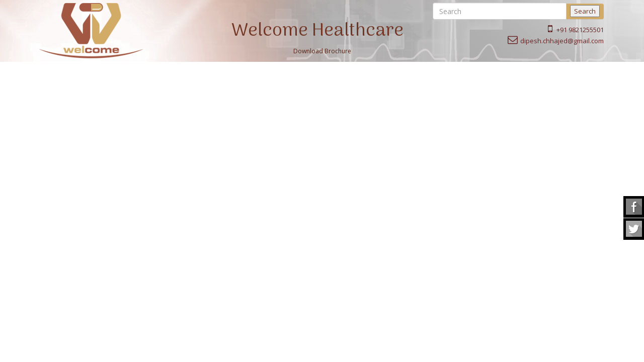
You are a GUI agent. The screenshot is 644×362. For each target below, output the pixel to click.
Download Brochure (322, 51)
